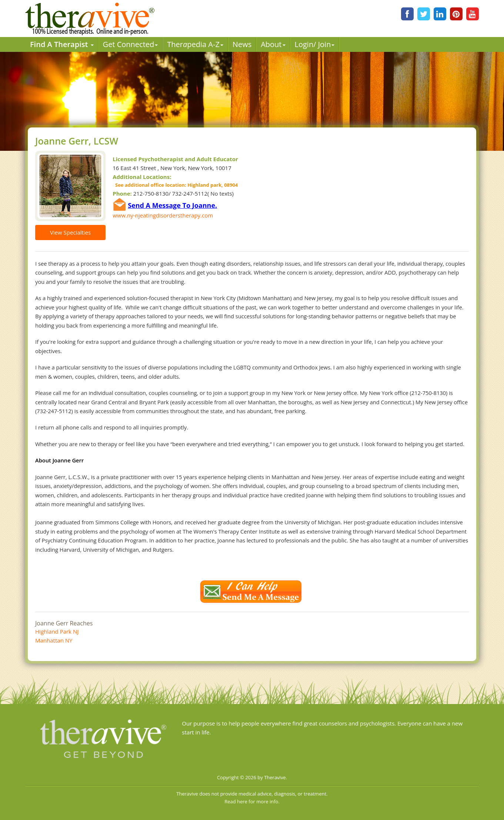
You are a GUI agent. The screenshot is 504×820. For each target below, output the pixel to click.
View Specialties (70, 232)
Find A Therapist (62, 44)
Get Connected (131, 44)
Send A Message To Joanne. (172, 205)
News (242, 44)
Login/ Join (315, 44)
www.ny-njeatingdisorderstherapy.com (163, 215)
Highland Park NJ (57, 631)
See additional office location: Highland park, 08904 (175, 185)
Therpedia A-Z (195, 44)
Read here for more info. (252, 801)
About (273, 44)
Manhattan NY (54, 640)
